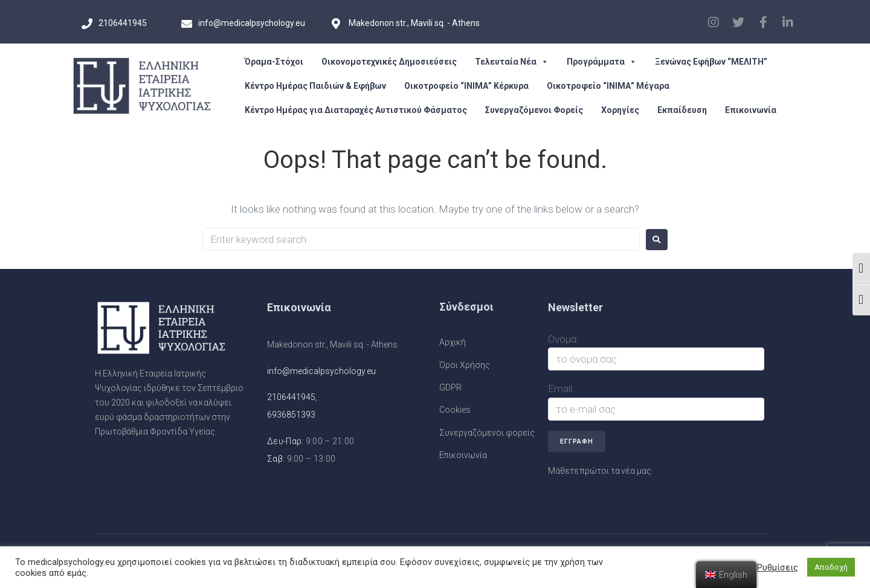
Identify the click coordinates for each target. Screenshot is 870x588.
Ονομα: (563, 339)
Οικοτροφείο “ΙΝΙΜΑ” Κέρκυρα (466, 86)
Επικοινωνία (751, 110)
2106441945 (291, 397)
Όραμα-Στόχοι (274, 62)
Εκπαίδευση (682, 110)
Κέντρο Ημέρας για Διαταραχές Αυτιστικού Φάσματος (356, 110)
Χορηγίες (620, 110)
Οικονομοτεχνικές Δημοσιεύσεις (389, 62)
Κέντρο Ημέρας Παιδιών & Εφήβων (315, 86)
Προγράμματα (602, 62)
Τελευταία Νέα (512, 62)
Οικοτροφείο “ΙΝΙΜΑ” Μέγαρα (608, 86)
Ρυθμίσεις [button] (778, 567)
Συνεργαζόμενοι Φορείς (534, 110)
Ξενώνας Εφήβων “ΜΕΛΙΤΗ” (711, 62)
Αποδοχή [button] (831, 567)
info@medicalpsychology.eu (321, 371)
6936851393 (291, 415)
